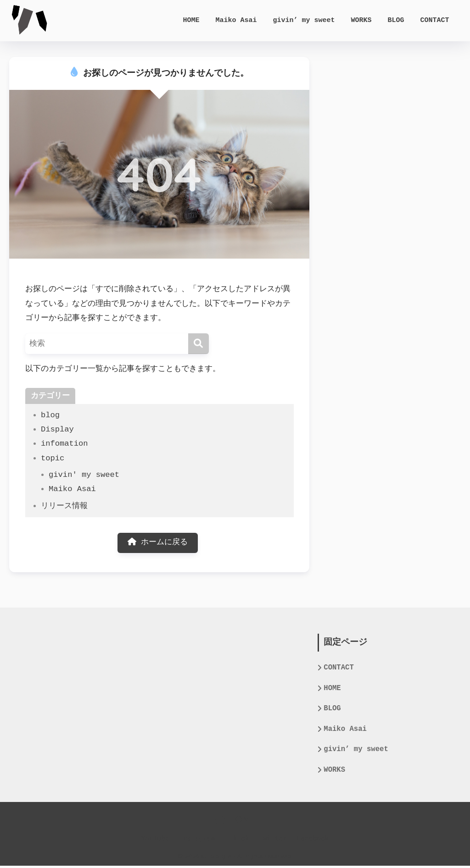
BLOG (399, 21)
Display (57, 429)
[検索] (199, 344)
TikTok (237, 840)
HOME (194, 21)
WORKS (364, 21)
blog (50, 415)
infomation (64, 444)
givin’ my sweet (307, 21)
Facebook (313, 840)
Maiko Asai (239, 21)
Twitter (273, 840)
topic (53, 458)
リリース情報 (64, 506)
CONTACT (438, 21)
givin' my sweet (84, 475)
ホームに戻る (158, 543)
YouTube (155, 840)
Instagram (197, 840)
